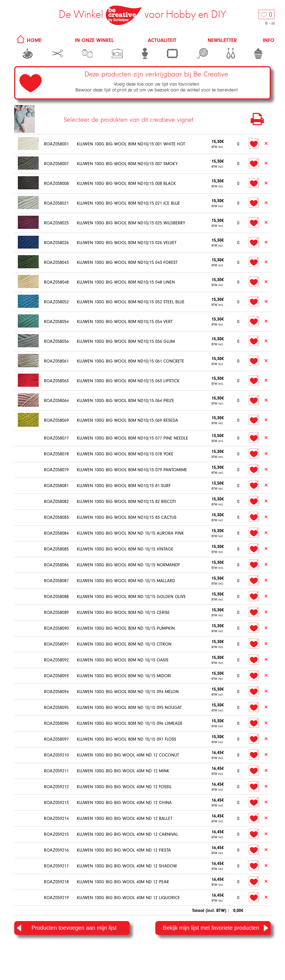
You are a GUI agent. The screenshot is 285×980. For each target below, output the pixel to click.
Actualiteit (162, 40)
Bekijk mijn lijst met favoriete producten (215, 928)
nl (273, 23)
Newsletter (222, 40)
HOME (28, 40)
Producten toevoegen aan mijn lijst (67, 928)
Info (269, 40)
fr (266, 23)
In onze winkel (94, 40)
